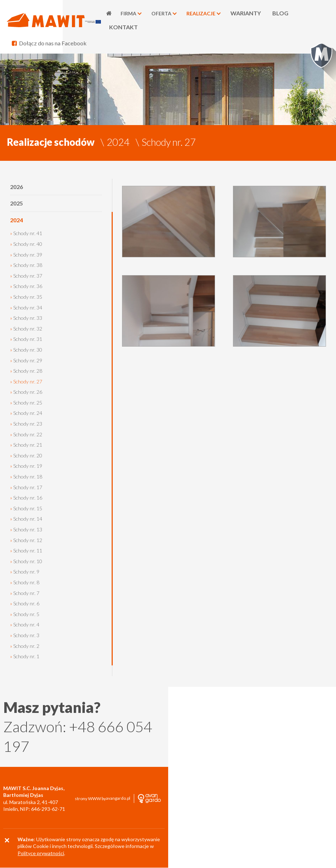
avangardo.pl (118, 799)
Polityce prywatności (41, 854)
